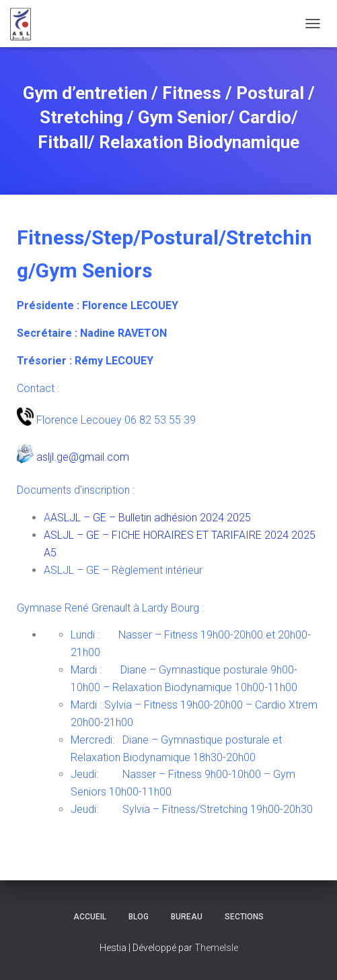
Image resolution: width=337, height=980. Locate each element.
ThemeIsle (216, 948)
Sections (244, 917)
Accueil (90, 917)
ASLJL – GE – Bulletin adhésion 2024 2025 (151, 518)
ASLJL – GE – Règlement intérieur (123, 570)
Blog (139, 917)
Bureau (187, 917)
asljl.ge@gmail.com (83, 457)
